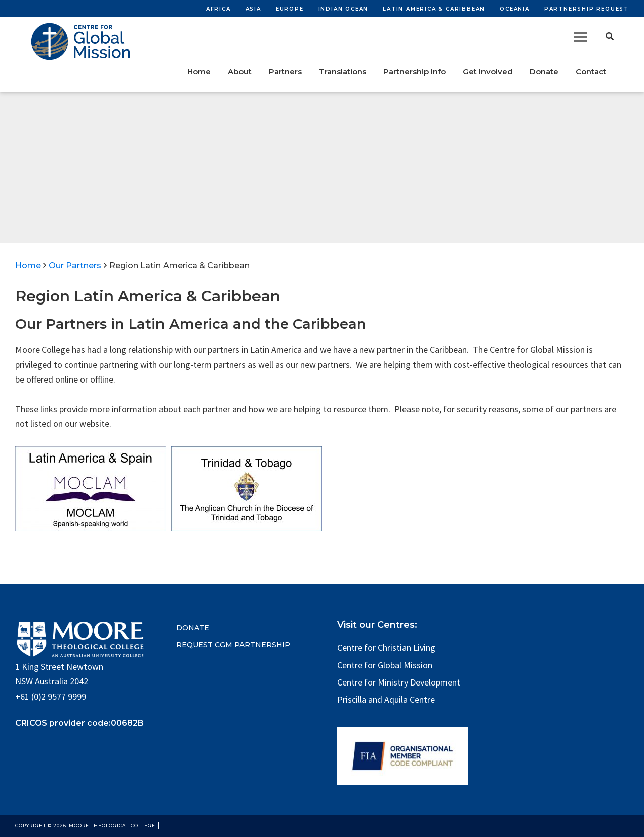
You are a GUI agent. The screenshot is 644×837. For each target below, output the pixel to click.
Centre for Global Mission (385, 665)
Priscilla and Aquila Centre (386, 699)
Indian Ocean (344, 9)
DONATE (193, 628)
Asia (253, 9)
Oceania (515, 9)
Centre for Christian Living (386, 648)
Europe (290, 9)
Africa (219, 9)
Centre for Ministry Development (399, 682)
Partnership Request (587, 9)
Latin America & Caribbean (434, 9)
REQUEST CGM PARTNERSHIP (233, 645)
